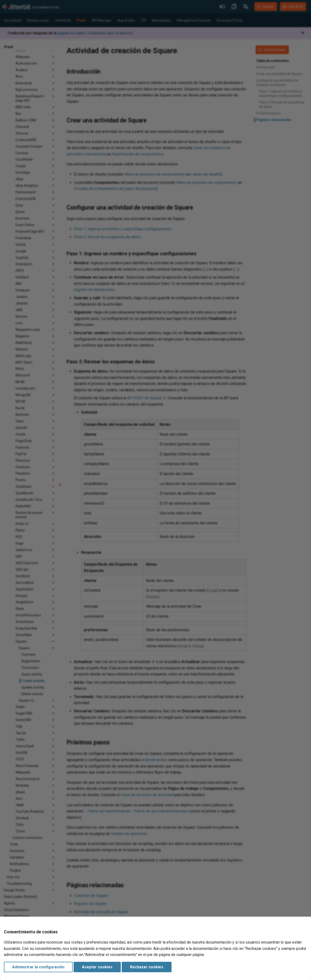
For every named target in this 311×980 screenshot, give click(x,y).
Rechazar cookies (147, 967)
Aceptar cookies (97, 967)
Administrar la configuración (38, 967)
